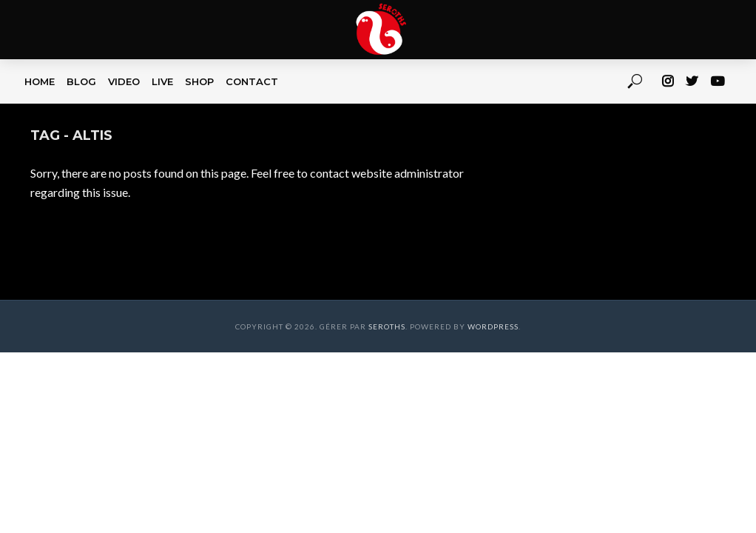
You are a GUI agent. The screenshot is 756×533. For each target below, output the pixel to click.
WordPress (493, 326)
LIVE (162, 81)
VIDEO (124, 81)
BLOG (81, 81)
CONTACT (252, 81)
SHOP (199, 81)
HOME (40, 81)
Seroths (387, 326)
